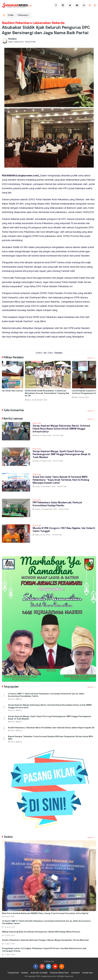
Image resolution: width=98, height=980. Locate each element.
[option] (25, 383)
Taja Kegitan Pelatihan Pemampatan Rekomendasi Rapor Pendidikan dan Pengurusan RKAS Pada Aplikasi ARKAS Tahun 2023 (24, 395)
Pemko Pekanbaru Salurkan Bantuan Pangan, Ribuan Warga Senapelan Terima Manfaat (45, 940)
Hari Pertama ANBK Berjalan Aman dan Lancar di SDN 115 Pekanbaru (72, 392)
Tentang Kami (13, 973)
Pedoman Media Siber (59, 973)
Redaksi (12, 39)
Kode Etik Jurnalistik (39, 973)
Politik (11, 15)
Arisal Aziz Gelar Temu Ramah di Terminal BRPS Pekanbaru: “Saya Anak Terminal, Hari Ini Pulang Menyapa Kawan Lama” (61, 480)
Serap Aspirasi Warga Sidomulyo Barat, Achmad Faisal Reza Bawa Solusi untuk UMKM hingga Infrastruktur (62, 429)
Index (92, 358)
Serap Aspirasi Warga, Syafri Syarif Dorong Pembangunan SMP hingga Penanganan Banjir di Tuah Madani (62, 454)
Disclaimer (76, 973)
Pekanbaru (23, 15)
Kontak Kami (88, 973)
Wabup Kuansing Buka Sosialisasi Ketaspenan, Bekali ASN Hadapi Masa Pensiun (41, 932)
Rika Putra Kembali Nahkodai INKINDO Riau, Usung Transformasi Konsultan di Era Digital (45, 913)
